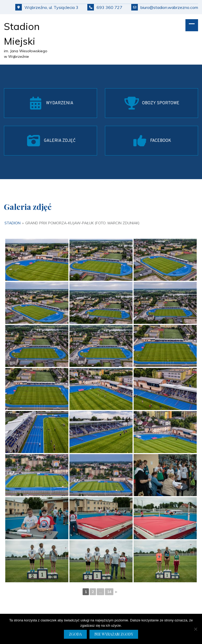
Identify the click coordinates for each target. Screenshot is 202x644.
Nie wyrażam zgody (114, 634)
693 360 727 (105, 7)
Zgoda (75, 634)
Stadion (12, 223)
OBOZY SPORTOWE (161, 103)
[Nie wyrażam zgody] (195, 629)
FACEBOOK (161, 141)
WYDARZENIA (60, 103)
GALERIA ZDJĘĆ (60, 141)
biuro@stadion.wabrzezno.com (165, 7)
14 (109, 592)
